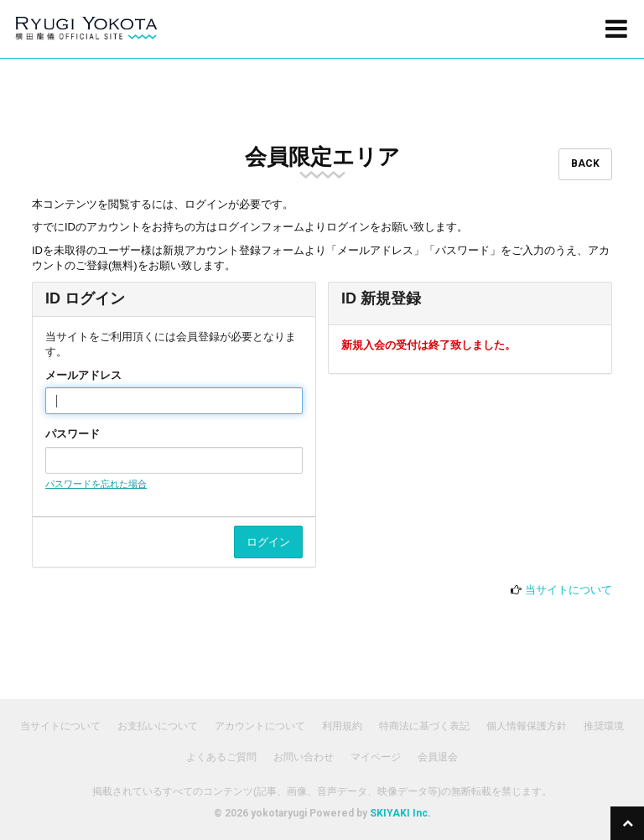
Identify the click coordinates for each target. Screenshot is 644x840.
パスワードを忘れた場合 (96, 484)
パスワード (73, 434)
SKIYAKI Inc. (400, 813)
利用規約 (342, 726)
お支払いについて (158, 726)
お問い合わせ (304, 757)
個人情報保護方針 (527, 726)
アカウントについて (260, 726)
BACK (585, 163)
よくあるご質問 (221, 757)
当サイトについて (569, 590)
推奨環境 (604, 726)
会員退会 (438, 757)
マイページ (376, 757)
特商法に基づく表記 (424, 726)
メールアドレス (83, 375)
